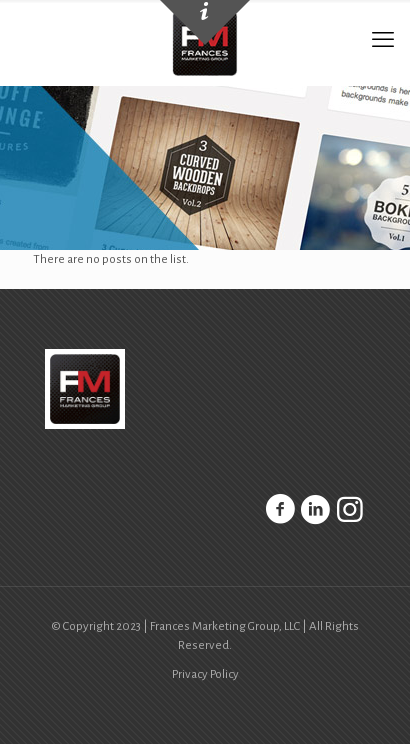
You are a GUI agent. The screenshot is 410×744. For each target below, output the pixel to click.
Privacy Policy (205, 674)
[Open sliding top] (205, 22)
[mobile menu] (383, 40)
